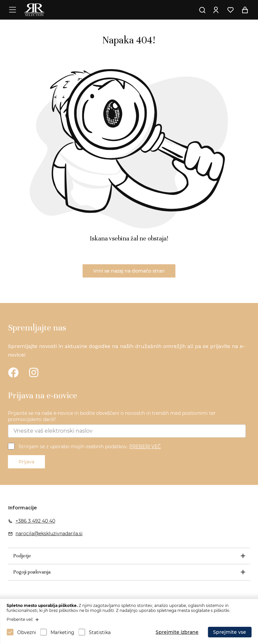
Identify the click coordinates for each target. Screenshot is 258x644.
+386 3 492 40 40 (35, 521)
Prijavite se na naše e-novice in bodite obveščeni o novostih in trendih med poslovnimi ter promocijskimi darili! (112, 416)
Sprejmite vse (230, 632)
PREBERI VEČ (145, 447)
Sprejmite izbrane (177, 632)
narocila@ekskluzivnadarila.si (49, 534)
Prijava (26, 462)
